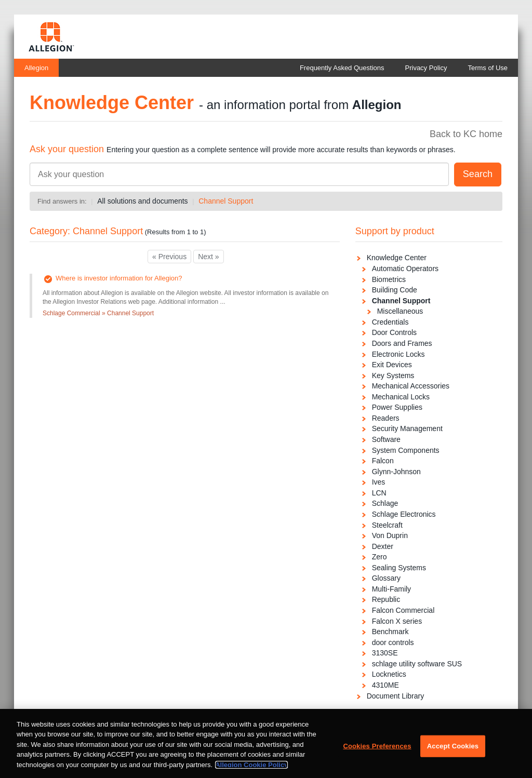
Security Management (407, 428)
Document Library (396, 696)
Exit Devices (392, 365)
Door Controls (394, 332)
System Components (406, 450)
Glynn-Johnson (396, 472)
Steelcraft (387, 525)
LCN (379, 493)
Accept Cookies (453, 750)
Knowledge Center (397, 258)
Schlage (385, 503)
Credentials (390, 322)
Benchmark (390, 632)
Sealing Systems (399, 568)
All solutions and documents (142, 201)
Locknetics (389, 674)
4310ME (385, 685)
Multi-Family (391, 589)
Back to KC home (466, 134)
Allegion (36, 68)
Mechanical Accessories (411, 386)
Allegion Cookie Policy (251, 768)
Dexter (383, 546)
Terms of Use (488, 68)
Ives (379, 482)
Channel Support (226, 201)
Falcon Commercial (403, 610)
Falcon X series (397, 621)
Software (386, 439)
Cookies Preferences (377, 750)
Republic (386, 599)
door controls (393, 642)
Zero (380, 557)
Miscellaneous (400, 311)
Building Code (395, 290)
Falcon (383, 461)
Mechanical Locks (401, 397)
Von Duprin (390, 535)
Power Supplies (397, 407)
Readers (386, 418)
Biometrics (389, 279)
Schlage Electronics (404, 514)
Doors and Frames (402, 343)
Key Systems (393, 375)
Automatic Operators (405, 269)
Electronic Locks (398, 354)
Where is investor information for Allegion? (119, 278)
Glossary (386, 578)
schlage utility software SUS (417, 664)
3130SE (385, 653)
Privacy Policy (426, 68)
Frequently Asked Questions (342, 68)
